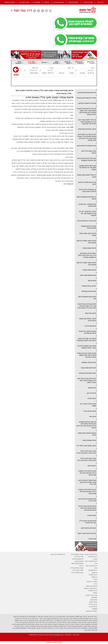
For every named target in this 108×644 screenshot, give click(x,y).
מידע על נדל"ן (79, 557)
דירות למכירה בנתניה (91, 588)
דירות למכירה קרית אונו (58, 554)
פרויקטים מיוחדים (78, 559)
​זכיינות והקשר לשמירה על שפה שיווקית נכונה (86, 264)
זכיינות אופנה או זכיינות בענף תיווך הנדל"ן (87, 500)
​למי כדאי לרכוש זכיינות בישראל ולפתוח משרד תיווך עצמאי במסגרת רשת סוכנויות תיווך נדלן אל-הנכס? (87, 112)
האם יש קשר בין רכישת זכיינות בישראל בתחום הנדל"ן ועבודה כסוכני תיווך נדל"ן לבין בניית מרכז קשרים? (87, 137)
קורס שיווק (94, 600)
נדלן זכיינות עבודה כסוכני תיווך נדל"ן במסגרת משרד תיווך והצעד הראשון (87, 380)
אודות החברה (88, 2)
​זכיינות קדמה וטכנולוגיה (89, 291)
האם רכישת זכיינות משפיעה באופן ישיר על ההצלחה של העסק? (88, 168)
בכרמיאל (89, 582)
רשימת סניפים (73, 2)
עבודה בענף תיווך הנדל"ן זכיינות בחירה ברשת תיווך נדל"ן (86, 452)
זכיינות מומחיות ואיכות (89, 440)
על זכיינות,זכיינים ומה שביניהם (87, 93)
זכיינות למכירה (92, 515)
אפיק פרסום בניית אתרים (54, 642)
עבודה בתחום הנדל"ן (77, 568)
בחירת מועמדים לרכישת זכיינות (87, 146)
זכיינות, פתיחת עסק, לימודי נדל (86, 446)
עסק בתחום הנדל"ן (77, 573)
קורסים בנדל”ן (59, 2)
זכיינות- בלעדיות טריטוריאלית (87, 129)
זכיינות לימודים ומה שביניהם (88, 373)
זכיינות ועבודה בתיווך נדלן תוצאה (88, 405)
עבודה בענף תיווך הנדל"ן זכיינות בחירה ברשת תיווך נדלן (87, 459)
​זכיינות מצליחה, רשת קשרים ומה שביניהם (87, 205)
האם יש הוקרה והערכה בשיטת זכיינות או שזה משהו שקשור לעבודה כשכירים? (87, 355)
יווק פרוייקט (79, 561)
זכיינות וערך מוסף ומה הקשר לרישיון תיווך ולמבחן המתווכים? (86, 340)
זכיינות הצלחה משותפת (89, 362)
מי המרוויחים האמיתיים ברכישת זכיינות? (87, 198)
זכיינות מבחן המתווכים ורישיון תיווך (87, 298)
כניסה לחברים (24, 2)
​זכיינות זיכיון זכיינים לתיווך (89, 528)
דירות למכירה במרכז (91, 554)
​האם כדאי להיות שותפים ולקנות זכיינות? (89, 227)
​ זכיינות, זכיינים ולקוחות (89, 286)
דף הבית (100, 2)
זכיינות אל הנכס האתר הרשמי (87, 533)
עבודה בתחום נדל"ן (77, 554)
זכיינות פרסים (92, 281)
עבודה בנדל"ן (93, 604)
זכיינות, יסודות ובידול (90, 411)
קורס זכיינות (92, 539)
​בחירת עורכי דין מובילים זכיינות (87, 221)
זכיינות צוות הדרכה (90, 326)
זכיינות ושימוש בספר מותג (88, 275)
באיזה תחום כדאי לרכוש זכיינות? (89, 152)
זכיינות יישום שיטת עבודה (89, 368)
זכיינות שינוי (93, 416)
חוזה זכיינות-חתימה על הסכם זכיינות (87, 183)
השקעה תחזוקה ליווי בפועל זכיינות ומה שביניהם (88, 332)
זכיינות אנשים (92, 388)
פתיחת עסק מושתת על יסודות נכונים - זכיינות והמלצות (87, 347)
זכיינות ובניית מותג (91, 313)
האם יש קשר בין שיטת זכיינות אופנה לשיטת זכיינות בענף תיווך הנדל (87, 482)
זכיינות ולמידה (92, 398)
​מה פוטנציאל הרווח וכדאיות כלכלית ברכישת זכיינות (88, 191)
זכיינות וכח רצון (92, 393)
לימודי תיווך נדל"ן (78, 570)
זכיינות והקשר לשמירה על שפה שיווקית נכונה (86, 242)
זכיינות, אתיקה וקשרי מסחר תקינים (88, 234)
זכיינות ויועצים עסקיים (90, 270)
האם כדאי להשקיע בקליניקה (87, 103)
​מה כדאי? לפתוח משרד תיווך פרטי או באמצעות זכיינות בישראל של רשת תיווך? (87, 122)
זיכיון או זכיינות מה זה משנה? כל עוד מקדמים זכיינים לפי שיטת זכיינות (87, 473)
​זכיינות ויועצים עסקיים (90, 248)
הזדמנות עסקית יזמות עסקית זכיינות (87, 434)
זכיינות (47, 2)
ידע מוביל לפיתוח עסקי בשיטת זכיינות (87, 176)
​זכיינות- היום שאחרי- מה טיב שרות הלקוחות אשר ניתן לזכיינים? (88, 213)
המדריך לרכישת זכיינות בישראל (86, 98)
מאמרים (37, 2)
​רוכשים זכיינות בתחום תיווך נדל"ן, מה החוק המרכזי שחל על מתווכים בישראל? (87, 255)
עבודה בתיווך (93, 602)
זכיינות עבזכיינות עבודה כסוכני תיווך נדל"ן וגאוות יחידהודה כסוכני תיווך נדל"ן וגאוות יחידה (87, 306)
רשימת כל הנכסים (92, 611)
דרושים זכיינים (92, 466)
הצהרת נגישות (10, 2)
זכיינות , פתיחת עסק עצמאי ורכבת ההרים (88, 320)
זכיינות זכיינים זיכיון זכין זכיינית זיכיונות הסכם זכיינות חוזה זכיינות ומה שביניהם (87, 508)
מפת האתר (54, 639)
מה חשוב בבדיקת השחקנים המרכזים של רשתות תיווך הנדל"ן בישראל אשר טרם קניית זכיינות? (86, 425)
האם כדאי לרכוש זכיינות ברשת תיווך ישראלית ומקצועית (87, 159)
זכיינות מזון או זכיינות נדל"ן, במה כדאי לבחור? (88, 522)
